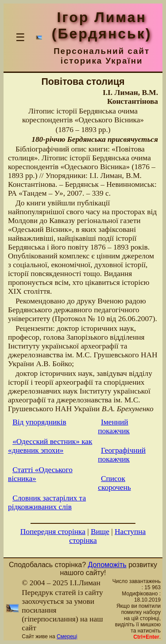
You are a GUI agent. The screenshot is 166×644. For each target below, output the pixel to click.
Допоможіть (107, 565)
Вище (100, 532)
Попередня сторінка (53, 532)
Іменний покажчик (114, 426)
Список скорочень (114, 483)
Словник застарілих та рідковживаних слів (47, 502)
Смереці (67, 636)
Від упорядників (39, 422)
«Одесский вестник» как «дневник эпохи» (50, 446)
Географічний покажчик (122, 455)
